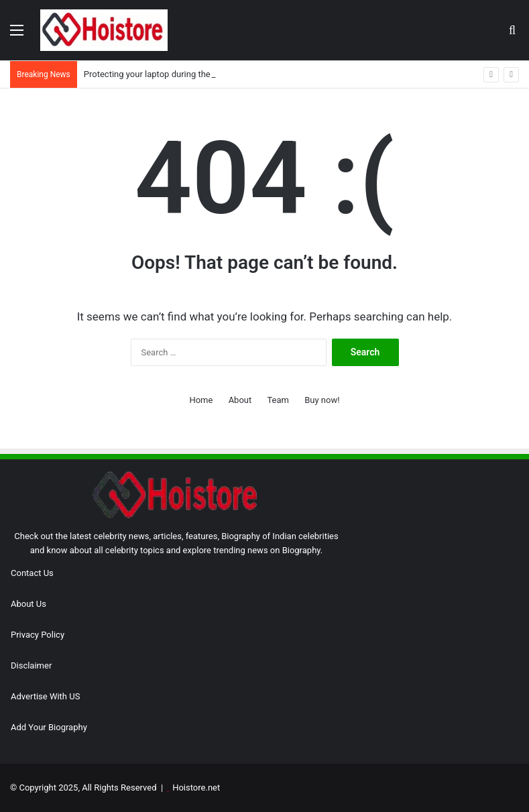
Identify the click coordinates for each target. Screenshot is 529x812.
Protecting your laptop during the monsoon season (182, 74)
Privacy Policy (38, 635)
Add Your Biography (49, 727)
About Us (28, 604)
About (240, 400)
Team (278, 400)
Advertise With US (45, 696)
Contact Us (32, 573)
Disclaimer (31, 665)
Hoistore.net (196, 788)
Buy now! (322, 400)
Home (201, 400)
